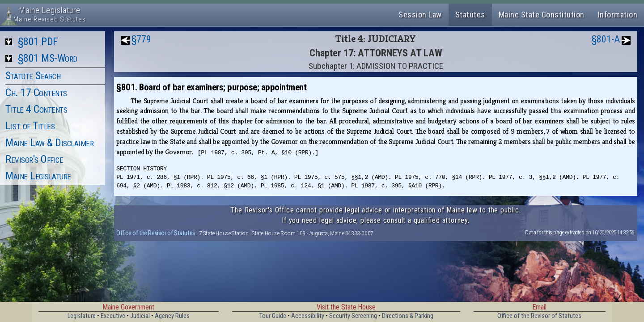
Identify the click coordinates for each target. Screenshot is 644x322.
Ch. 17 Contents (36, 93)
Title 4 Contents (36, 109)
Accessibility (308, 316)
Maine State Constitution (542, 15)
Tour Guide (273, 316)
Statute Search (33, 76)
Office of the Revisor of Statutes (156, 233)
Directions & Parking (408, 316)
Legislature (82, 316)
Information (618, 15)
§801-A (606, 39)
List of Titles (30, 126)
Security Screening (353, 316)
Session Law (420, 15)
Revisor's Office (34, 159)
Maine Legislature (38, 176)
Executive (113, 316)
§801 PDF (38, 42)
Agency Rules (172, 316)
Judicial (140, 316)
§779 (141, 39)
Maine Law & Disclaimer (49, 143)
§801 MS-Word (48, 58)
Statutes (470, 15)
